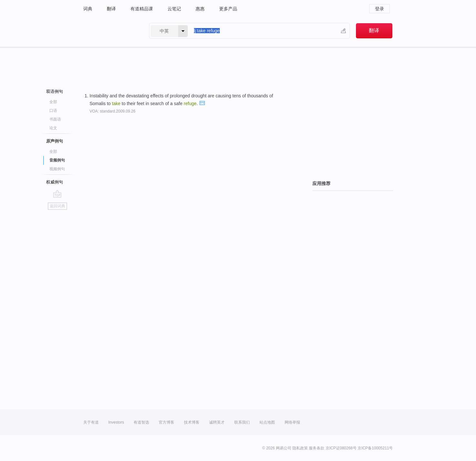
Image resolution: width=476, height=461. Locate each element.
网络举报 (292, 422)
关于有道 (91, 422)
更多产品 (228, 9)
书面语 (55, 119)
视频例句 (57, 169)
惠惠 (200, 9)
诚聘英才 (217, 422)
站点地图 (267, 422)
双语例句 (55, 91)
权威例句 (55, 182)
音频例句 (57, 160)
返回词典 (57, 206)
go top (57, 194)
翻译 (111, 9)
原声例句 (55, 141)
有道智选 (141, 422)
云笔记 (174, 9)
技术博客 (192, 422)
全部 (53, 102)
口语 (53, 111)
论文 (53, 128)
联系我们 (242, 422)
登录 (380, 9)
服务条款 (317, 448)
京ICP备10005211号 (375, 448)
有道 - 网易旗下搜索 (110, 31)
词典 (88, 9)
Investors (116, 422)
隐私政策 (300, 448)
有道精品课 (142, 9)
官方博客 (167, 422)
